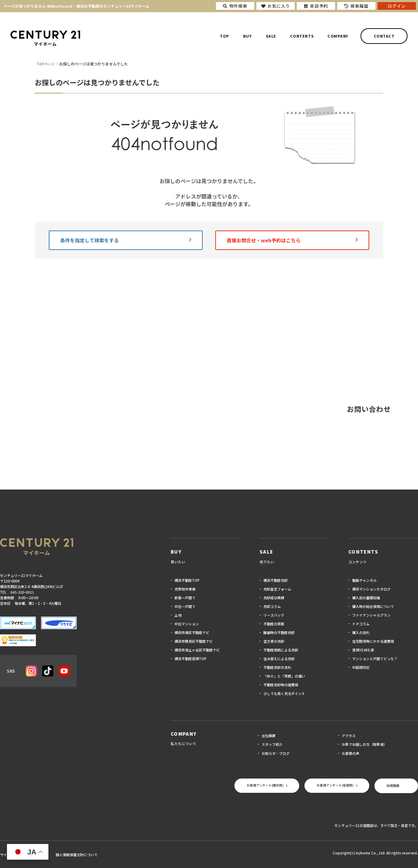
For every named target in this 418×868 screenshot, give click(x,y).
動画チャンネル (364, 580)
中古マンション (187, 624)
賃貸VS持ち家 (363, 650)
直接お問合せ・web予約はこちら (292, 240)
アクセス (349, 736)
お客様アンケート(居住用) (265, 785)
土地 (178, 615)
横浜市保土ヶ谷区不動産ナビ (197, 650)
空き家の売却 (274, 641)
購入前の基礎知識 (366, 598)
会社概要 (269, 736)
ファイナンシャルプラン (371, 615)
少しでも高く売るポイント (284, 693)
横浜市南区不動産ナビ (192, 632)
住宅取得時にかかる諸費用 (373, 641)
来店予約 (316, 6)
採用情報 (393, 786)
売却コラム (272, 606)
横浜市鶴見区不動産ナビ (194, 641)
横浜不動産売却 (276, 580)
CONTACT (384, 36)
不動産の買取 (274, 624)
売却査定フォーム (277, 589)
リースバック (274, 615)
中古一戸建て (185, 606)
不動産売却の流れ (277, 667)
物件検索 (235, 6)
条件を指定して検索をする (126, 240)
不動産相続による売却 (281, 650)
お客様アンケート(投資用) (335, 785)
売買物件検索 (185, 589)
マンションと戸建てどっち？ (375, 659)
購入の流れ (361, 632)
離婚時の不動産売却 (279, 632)
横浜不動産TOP (187, 580)
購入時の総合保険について (373, 606)
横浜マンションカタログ (371, 589)
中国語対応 (361, 667)
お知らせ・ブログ (276, 753)
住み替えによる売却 (279, 659)
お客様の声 (350, 753)
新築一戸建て (185, 598)
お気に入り (276, 6)
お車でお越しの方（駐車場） (364, 744)
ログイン (397, 6)
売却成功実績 (274, 598)
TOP (225, 36)
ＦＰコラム (361, 624)
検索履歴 (356, 6)
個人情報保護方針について (77, 855)
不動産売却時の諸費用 (281, 685)
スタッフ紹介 (272, 744)
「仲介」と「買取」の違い (284, 676)
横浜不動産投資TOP (191, 659)
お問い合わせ (369, 409)
